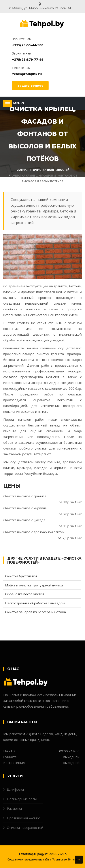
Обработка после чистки (25, 594)
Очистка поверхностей (51, 170)
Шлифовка (15, 789)
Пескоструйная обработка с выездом (35, 603)
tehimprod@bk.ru (27, 74)
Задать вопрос (30, 86)
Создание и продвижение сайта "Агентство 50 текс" (43, 860)
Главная (22, 170)
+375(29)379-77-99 (28, 59)
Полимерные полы (22, 799)
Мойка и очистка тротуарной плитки (34, 585)
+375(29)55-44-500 (28, 45)
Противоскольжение (24, 818)
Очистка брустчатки (21, 576)
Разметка (14, 808)
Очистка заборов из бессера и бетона (35, 612)
